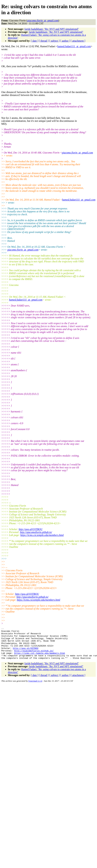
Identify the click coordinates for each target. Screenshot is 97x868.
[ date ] (35, 41)
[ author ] (65, 41)
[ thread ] (44, 41)
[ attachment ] (78, 41)
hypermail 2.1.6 (35, 687)
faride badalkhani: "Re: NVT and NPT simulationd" (52, 29)
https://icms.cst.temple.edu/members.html (42, 535)
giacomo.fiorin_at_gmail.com (77, 153)
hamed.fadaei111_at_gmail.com (74, 46)
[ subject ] (54, 41)
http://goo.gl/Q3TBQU (31, 529)
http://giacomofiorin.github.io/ (36, 532)
